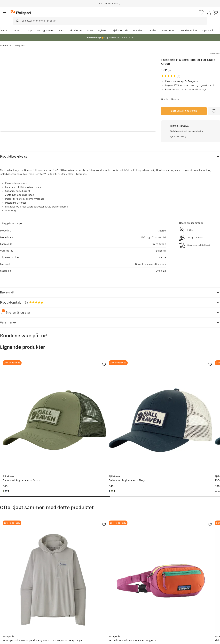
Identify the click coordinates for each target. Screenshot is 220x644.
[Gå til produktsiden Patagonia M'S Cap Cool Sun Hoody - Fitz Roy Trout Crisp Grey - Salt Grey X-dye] (25, 493)
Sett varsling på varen (184, 108)
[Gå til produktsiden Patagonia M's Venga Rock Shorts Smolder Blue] (195, 493)
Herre (3, 26)
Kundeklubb (99, 601)
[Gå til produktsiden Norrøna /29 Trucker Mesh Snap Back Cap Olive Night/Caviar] (195, 381)
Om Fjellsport (100, 596)
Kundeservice (212, 26)
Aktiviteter (75, 26)
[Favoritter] (197, 15)
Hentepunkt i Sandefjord (17, 617)
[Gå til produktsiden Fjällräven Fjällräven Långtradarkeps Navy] (82, 381)
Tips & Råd (9, 612)
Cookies (214, 639)
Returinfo (9, 606)
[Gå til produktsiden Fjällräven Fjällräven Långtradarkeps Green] (25, 381)
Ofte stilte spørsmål (15, 596)
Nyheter (142, 26)
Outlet (176, 26)
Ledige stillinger (102, 612)
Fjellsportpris (159, 26)
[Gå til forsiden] (16, 15)
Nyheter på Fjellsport (60, 601)
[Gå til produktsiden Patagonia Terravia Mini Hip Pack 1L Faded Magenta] (82, 493)
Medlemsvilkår (101, 606)
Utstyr (28, 26)
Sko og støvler (45, 26)
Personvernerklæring (179, 639)
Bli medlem (207, 568)
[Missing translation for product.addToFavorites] (214, 108)
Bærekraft (98, 617)
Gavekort (53, 612)
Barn (61, 26)
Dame (15, 26)
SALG (129, 26)
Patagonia (20, 42)
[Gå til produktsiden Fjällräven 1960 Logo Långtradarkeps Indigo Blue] (138, 381)
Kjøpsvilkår (199, 639)
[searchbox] (117, 15)
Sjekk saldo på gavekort (17, 601)
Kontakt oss (10, 622)
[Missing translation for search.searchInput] (50, 16)
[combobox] (113, 15)
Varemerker (192, 26)
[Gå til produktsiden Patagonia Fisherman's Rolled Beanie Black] (138, 493)
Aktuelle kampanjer (59, 596)
